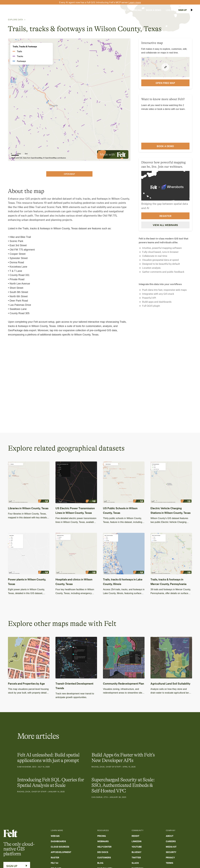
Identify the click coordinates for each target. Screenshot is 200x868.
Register (165, 216)
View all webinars (165, 225)
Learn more (135, 2)
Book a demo (165, 146)
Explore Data (15, 20)
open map (69, 174)
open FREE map (165, 83)
